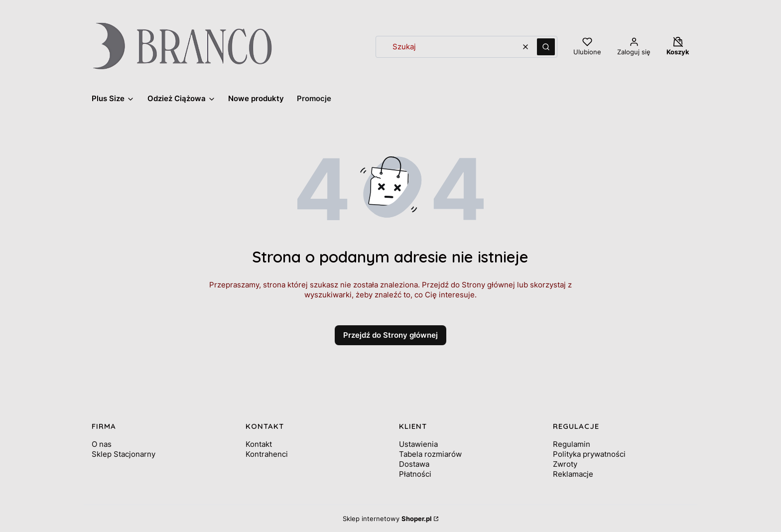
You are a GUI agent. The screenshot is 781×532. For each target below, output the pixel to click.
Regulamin (572, 444)
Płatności (415, 474)
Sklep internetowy (387, 519)
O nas (102, 444)
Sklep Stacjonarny (124, 454)
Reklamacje (573, 474)
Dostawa (414, 464)
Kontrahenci (267, 454)
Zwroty (565, 464)
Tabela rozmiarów (430, 454)
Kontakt (259, 444)
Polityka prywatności (589, 454)
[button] (546, 47)
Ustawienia (418, 444)
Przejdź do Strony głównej (390, 335)
